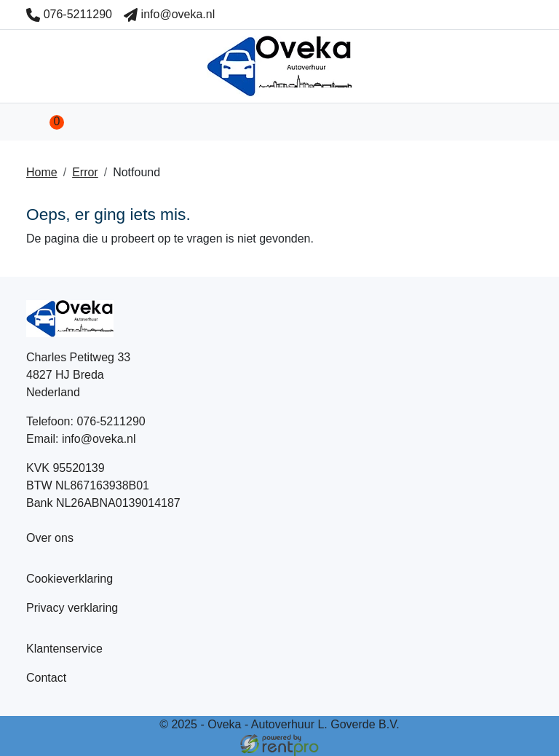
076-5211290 (69, 14)
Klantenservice (64, 649)
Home (42, 172)
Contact (46, 678)
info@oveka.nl (169, 14)
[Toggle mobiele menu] (515, 122)
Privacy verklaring (72, 608)
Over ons (50, 538)
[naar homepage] (279, 66)
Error (85, 172)
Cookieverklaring (70, 579)
